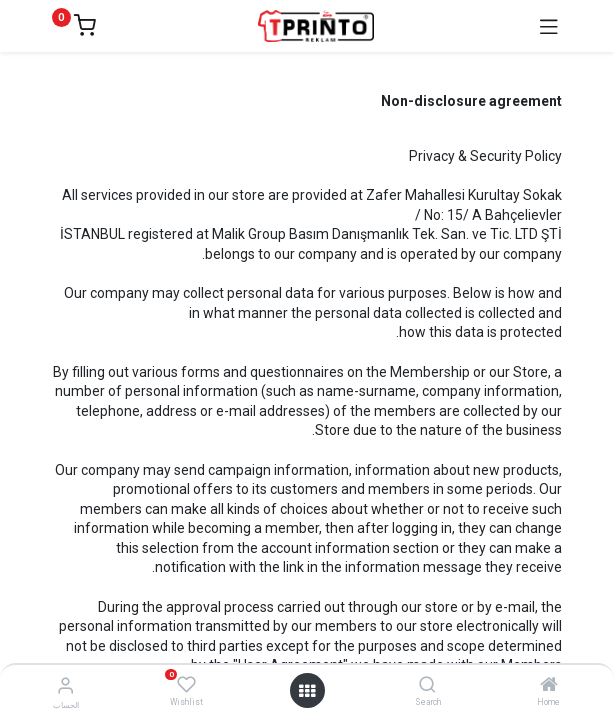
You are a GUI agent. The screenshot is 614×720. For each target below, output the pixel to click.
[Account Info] (65, 685)
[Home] (549, 686)
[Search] (427, 686)
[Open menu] (307, 691)
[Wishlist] (186, 685)
